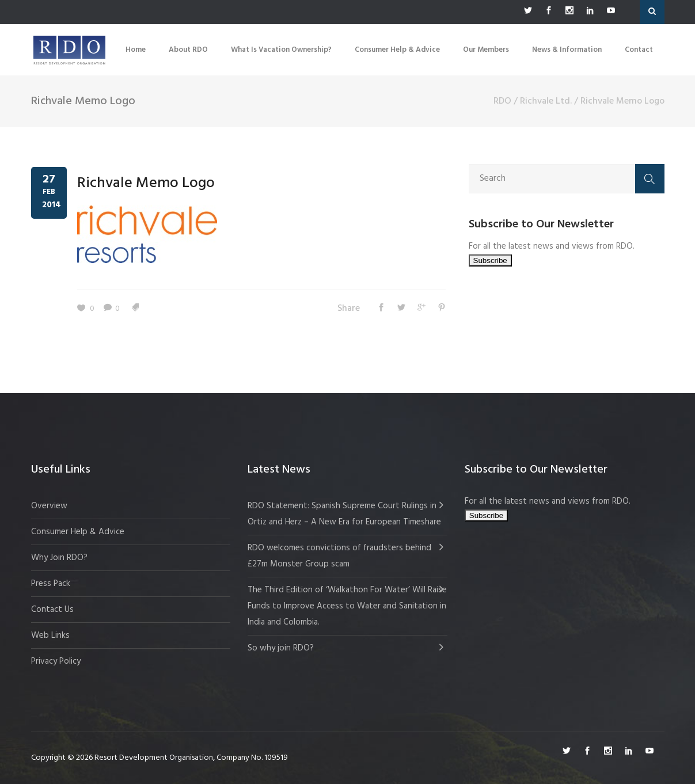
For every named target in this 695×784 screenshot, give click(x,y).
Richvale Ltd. (546, 101)
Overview (49, 506)
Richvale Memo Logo (146, 183)
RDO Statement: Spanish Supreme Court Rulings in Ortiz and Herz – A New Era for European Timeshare (344, 514)
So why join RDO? (281, 648)
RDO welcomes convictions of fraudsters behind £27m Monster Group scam (339, 556)
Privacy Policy (56, 661)
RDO (502, 101)
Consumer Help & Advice (78, 532)
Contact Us (52, 610)
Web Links (50, 635)
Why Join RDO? (59, 558)
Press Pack (51, 584)
